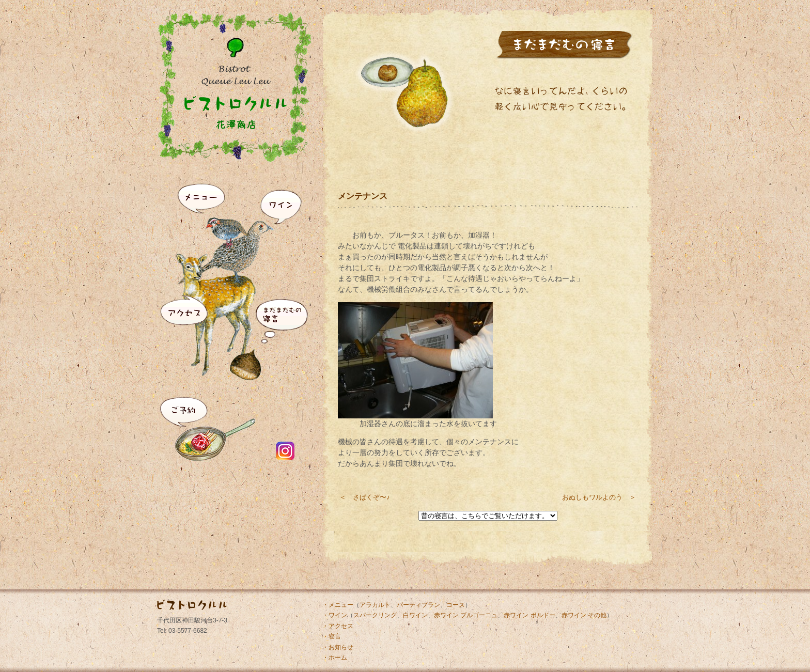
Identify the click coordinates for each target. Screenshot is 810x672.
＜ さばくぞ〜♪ (365, 497)
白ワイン (415, 615)
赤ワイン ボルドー (529, 615)
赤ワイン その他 (584, 615)
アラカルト (375, 605)
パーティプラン (418, 605)
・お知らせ (338, 647)
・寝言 (332, 636)
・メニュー (338, 605)
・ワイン (335, 615)
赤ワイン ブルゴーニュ (466, 615)
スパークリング (375, 615)
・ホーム (335, 658)
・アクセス (338, 626)
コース (456, 605)
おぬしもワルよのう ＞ (599, 497)
